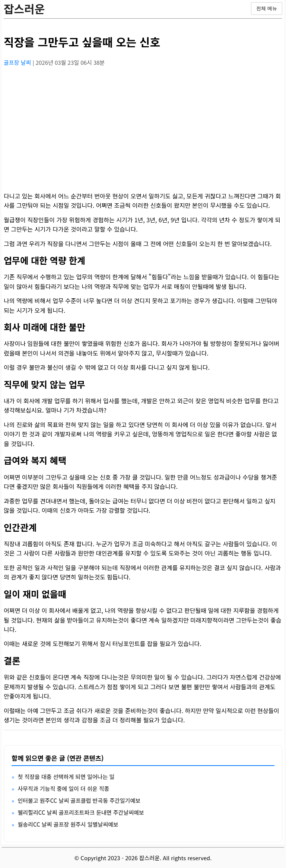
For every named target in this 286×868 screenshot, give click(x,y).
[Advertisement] (143, 125)
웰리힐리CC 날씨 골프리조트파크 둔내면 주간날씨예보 (81, 812)
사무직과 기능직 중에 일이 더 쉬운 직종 (63, 788)
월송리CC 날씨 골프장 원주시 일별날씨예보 (68, 824)
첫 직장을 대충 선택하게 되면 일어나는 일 (66, 777)
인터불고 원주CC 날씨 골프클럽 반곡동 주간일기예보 (79, 800)
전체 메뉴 (267, 8)
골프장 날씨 (18, 62)
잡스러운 (24, 9)
